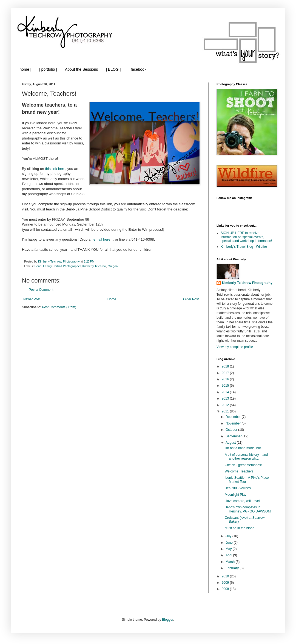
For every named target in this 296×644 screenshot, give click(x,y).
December (234, 417)
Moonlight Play (236, 495)
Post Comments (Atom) (59, 307)
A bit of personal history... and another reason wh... (246, 457)
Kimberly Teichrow (94, 266)
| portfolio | (48, 69)
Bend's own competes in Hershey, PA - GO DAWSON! (248, 509)
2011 (226, 411)
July (229, 536)
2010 (226, 576)
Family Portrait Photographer (62, 266)
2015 (226, 386)
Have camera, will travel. (243, 501)
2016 (226, 379)
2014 (226, 392)
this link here (55, 169)
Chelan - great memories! (243, 465)
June (230, 543)
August (231, 443)
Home (112, 299)
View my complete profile (235, 347)
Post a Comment (41, 290)
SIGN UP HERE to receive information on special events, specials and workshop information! (246, 237)
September (234, 436)
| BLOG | (113, 69)
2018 (226, 366)
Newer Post (32, 299)
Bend (38, 266)
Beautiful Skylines (238, 488)
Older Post (191, 299)
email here (101, 239)
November (234, 423)
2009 (226, 583)
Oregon (113, 266)
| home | (24, 69)
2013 (226, 398)
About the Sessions (82, 69)
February (233, 568)
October (232, 430)
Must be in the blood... (241, 528)
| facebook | (139, 69)
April (229, 555)
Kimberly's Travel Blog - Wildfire (244, 247)
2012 (226, 405)
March (231, 562)
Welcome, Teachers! (240, 471)
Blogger (168, 620)
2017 (226, 373)
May (229, 549)
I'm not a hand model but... (244, 448)
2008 (226, 589)
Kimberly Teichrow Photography (247, 283)
